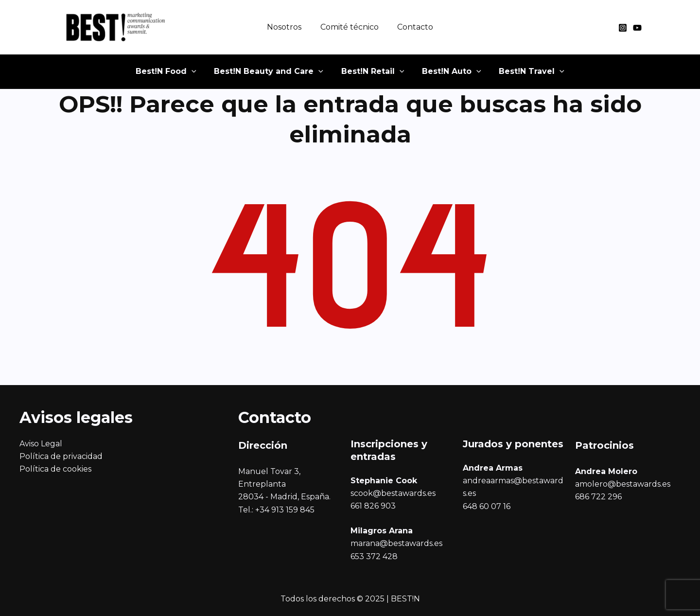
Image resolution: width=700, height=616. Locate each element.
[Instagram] (623, 28)
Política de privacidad (61, 456)
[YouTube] (637, 28)
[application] (208, 75)
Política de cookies (55, 469)
